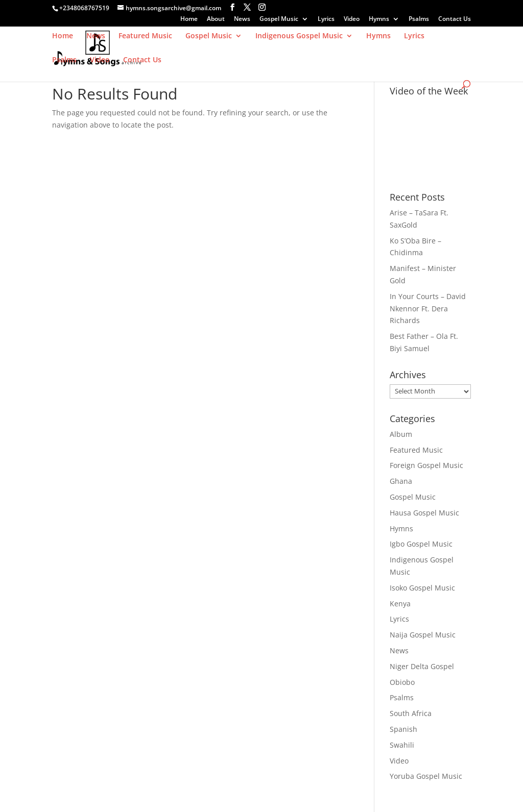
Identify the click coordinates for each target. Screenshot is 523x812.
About (216, 19)
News (242, 19)
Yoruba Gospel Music (426, 776)
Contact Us (455, 19)
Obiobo (402, 682)
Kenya (400, 604)
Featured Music (145, 36)
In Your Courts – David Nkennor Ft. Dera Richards (428, 309)
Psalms (419, 19)
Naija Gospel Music (423, 635)
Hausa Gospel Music (424, 513)
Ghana (401, 481)
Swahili (402, 745)
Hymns (379, 19)
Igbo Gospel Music (421, 544)
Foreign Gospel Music (426, 465)
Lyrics (326, 19)
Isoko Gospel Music (422, 588)
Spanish (403, 729)
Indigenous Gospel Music (299, 36)
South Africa (411, 713)
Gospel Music (279, 19)
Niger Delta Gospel (422, 666)
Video (352, 19)
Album (401, 434)
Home (189, 19)
